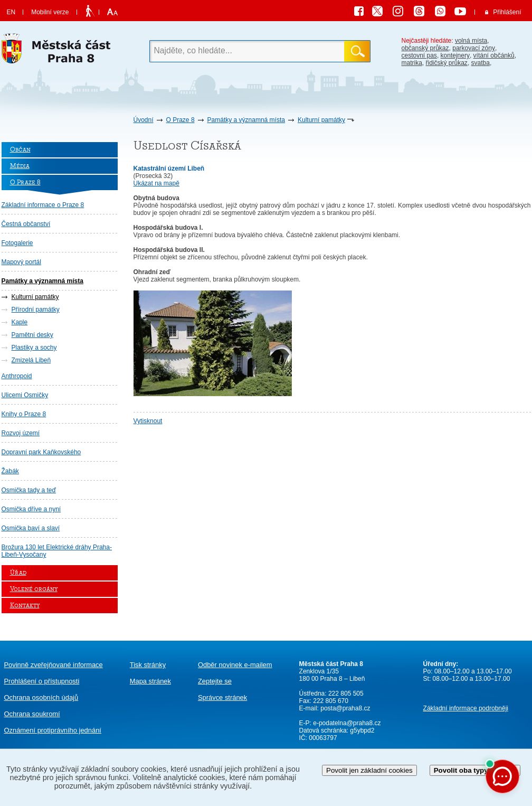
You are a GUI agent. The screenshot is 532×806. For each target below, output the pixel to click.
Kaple (20, 322)
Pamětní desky (32, 335)
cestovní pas (419, 55)
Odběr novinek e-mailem (235, 665)
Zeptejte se (215, 681)
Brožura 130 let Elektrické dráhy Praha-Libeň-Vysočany (57, 551)
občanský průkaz (425, 48)
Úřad (18, 573)
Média (20, 166)
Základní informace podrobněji (466, 708)
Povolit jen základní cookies (369, 770)
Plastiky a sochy (34, 348)
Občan (20, 150)
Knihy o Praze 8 (24, 414)
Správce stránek (222, 697)
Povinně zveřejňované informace (54, 665)
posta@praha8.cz (345, 708)
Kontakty (25, 606)
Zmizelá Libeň (31, 360)
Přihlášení (507, 12)
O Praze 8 (180, 120)
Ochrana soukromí (32, 714)
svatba (481, 63)
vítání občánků (494, 55)
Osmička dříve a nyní (31, 509)
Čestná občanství (26, 224)
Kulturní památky (321, 120)
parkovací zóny (474, 48)
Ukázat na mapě (156, 183)
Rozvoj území (21, 433)
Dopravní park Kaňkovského (41, 452)
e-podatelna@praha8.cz (346, 723)
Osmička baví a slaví (31, 528)
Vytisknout (148, 421)
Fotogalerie (17, 243)
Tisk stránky (148, 665)
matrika (412, 63)
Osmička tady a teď (29, 490)
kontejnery (455, 55)
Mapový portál (21, 262)
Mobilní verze (50, 12)
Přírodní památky (36, 310)
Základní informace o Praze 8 (43, 205)
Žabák (10, 471)
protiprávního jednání (53, 730)
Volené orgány (34, 589)
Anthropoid (17, 376)
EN (11, 12)
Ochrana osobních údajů (41, 697)
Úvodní (144, 120)
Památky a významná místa (246, 120)
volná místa (471, 41)
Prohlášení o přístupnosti (42, 681)
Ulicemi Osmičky (25, 395)
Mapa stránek (150, 681)
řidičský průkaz (447, 63)
